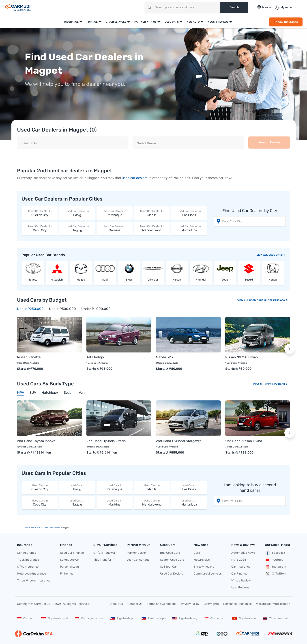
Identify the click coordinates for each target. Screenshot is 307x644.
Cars (197, 553)
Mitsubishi (57, 280)
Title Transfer (102, 560)
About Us (117, 604)
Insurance (71, 22)
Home (28, 527)
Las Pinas (189, 213)
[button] (290, 349)
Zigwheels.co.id (55, 618)
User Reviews (240, 587)
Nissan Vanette (29, 357)
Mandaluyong (152, 228)
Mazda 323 (164, 357)
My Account (286, 7)
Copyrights (211, 604)
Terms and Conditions (162, 604)
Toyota (33, 280)
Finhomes (67, 574)
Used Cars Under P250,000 (269, 300)
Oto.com (26, 618)
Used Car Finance (72, 553)
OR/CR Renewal (104, 553)
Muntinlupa (189, 228)
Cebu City (40, 228)
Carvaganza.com (89, 618)
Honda (273, 280)
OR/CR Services (116, 22)
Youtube (274, 560)
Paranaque (115, 213)
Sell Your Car (169, 567)
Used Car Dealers (172, 574)
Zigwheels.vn (244, 618)
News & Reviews (218, 22)
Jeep (225, 280)
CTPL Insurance (28, 567)
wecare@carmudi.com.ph (273, 604)
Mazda (81, 280)
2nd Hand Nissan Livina (244, 441)
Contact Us (135, 604)
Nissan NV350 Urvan (242, 357)
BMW (129, 280)
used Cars (277, 255)
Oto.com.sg (215, 618)
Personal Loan (69, 567)
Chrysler (153, 280)
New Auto (193, 22)
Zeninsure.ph (154, 618)
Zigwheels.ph (122, 618)
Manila (152, 213)
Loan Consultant (138, 560)
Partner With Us (145, 22)
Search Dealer (269, 142)
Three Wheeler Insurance (34, 580)
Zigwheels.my (185, 618)
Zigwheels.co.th (277, 618)
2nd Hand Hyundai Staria (106, 441)
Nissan (177, 280)
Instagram (276, 567)
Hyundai (201, 280)
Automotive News (243, 553)
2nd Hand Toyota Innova (36, 441)
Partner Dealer (136, 553)
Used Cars (172, 22)
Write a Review (241, 580)
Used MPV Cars (276, 384)
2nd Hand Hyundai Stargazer (178, 441)
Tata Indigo (95, 357)
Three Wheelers (204, 567)
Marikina (115, 228)
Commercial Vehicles (208, 574)
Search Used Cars (172, 560)
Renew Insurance (286, 22)
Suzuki (249, 280)
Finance (92, 22)
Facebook (275, 553)
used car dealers (135, 178)
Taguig (77, 228)
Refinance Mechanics (237, 604)
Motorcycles (202, 560)
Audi (105, 280)
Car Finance (239, 574)
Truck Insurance (28, 560)
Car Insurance (27, 553)
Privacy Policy (190, 604)
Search (234, 7)
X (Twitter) (275, 574)
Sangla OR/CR (70, 560)
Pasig (77, 213)
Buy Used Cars (170, 553)
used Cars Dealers (52, 527)
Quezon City (40, 213)
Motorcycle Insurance (31, 574)
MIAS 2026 (239, 560)
